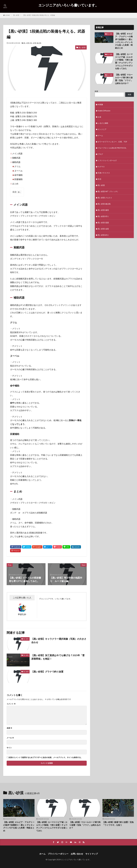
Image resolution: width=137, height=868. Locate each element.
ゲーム (100, 135)
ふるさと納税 (103, 123)
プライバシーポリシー (58, 854)
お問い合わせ (77, 854)
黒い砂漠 (16, 15)
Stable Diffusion (104, 111)
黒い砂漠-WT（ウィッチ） (108, 191)
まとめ (15, 184)
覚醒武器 (16, 158)
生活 (100, 179)
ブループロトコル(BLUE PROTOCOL (112, 148)
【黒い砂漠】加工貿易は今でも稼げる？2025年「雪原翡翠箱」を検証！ (58, 657)
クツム (17, 166)
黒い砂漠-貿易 (103, 223)
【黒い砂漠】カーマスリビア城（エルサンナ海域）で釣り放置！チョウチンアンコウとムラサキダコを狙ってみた (124, 61)
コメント (11, 704)
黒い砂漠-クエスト (105, 198)
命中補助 (18, 175)
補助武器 (16, 162)
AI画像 (100, 104)
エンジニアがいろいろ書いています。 (68, 5)
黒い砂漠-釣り (103, 235)
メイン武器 (17, 154)
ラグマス (101, 167)
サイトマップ (92, 854)
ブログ (100, 154)
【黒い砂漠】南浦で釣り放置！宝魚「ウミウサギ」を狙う (118, 824)
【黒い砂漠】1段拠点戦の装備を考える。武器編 (39, 15)
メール (10, 738)
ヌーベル (18, 171)
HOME (8, 15)
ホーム (42, 854)
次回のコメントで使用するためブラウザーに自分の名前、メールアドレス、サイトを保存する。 (45, 757)
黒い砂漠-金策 (103, 229)
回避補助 (18, 179)
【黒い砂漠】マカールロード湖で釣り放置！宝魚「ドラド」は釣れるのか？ (124, 79)
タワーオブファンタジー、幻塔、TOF (112, 142)
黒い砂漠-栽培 (103, 210)
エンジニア (102, 129)
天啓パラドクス (104, 173)
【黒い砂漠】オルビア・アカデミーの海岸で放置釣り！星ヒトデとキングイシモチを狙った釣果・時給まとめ (124, 41)
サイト (9, 748)
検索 (96, 91)
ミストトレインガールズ (107, 160)
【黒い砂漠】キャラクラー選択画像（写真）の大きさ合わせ (59, 641)
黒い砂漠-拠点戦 (36, 43)
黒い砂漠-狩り (103, 216)
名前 (9, 728)
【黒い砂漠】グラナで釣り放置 (47, 672)
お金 (100, 117)
